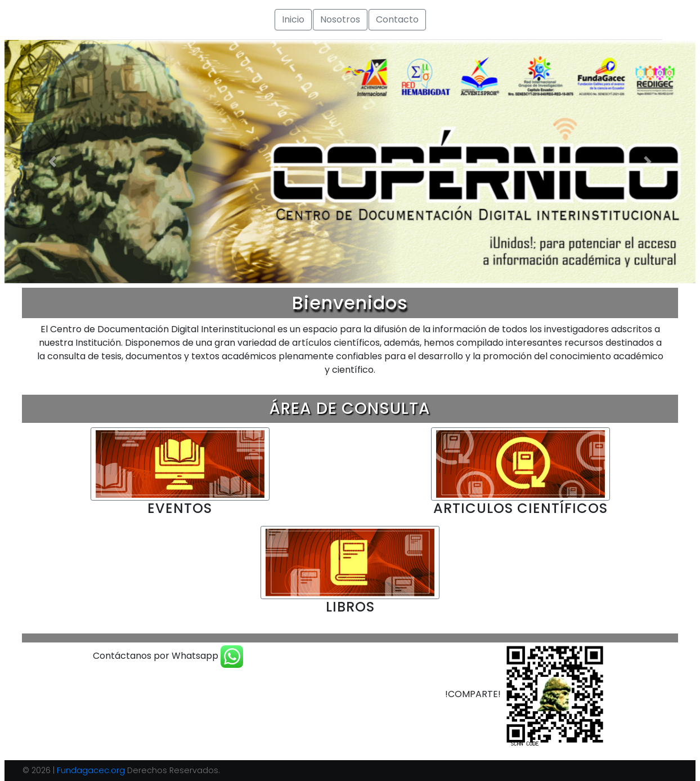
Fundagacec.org (91, 770)
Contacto (397, 19)
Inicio (293, 19)
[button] (53, 162)
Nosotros (340, 19)
